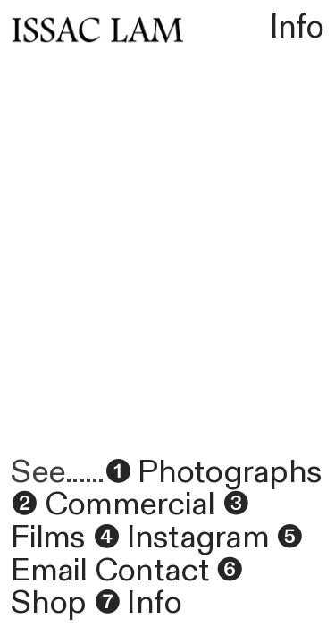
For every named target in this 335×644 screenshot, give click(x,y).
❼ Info (138, 603)
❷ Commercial (113, 504)
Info (297, 27)
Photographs (226, 472)
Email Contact (109, 571)
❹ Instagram (181, 538)
